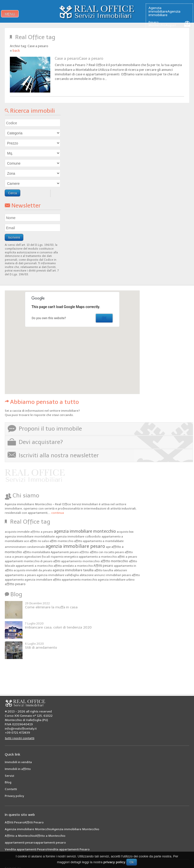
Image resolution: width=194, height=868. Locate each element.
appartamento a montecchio (98, 557)
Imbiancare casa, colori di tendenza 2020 (58, 627)
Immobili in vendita (18, 762)
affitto (84, 552)
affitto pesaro (15, 584)
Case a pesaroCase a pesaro (79, 58)
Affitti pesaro (103, 566)
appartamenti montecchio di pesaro (29, 561)
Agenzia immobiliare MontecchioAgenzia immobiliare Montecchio (52, 829)
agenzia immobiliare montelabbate (30, 536)
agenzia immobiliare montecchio (85, 531)
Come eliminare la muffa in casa (51, 607)
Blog (8, 782)
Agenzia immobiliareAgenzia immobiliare (164, 11)
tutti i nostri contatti (20, 738)
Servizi (9, 776)
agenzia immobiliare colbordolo (78, 536)
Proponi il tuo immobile (50, 429)
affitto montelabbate (36, 552)
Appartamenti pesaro (65, 552)
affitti (57, 561)
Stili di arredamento (41, 648)
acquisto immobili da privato (33, 570)
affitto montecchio (114, 561)
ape (108, 547)
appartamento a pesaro (20, 575)
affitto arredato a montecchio (73, 566)
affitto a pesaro (42, 532)
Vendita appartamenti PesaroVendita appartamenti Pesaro (47, 849)
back (16, 51)
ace (26, 541)
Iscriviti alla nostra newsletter (59, 455)
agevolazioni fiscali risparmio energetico (51, 557)
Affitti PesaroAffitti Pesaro (24, 822)
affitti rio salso (39, 541)
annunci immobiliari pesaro (113, 575)
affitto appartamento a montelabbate (99, 541)
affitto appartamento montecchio (75, 580)
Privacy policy (14, 796)
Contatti (11, 789)
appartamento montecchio (80, 561)
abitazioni (120, 570)
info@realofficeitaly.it (21, 729)
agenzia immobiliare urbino (116, 580)
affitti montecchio (61, 541)
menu (10, 14)
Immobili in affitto (18, 769)
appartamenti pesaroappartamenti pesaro (35, 843)
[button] (46, 359)
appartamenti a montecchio (34, 566)
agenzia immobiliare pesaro (75, 546)
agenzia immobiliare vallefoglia (58, 575)
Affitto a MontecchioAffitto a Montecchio (35, 836)
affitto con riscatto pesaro (107, 552)
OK (104, 318)
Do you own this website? (49, 318)
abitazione (87, 575)
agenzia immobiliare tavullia (73, 570)
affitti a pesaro (127, 557)
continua (58, 513)
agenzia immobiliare (38, 580)
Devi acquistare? (41, 442)
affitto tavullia (104, 570)
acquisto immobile (17, 532)
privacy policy (114, 862)
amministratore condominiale (25, 547)
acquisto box (125, 532)
